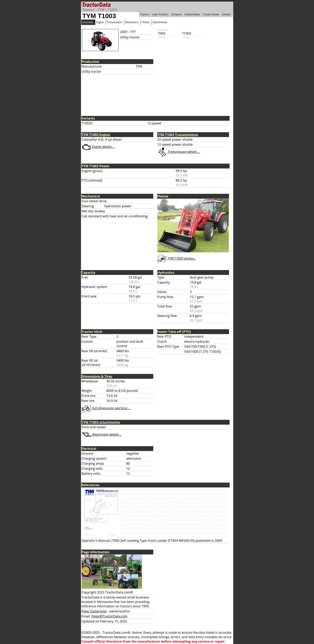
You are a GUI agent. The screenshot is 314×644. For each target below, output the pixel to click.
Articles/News (192, 14)
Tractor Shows (211, 14)
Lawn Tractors (160, 14)
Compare (176, 14)
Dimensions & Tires (97, 376)
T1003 (112, 10)
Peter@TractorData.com (109, 616)
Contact (226, 14)
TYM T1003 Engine (96, 135)
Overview (88, 22)
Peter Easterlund (94, 611)
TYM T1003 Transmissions (178, 135)
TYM (101, 10)
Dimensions (132, 22)
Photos (146, 22)
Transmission (114, 22)
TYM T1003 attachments (101, 422)
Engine (100, 22)
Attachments (160, 22)
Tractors (88, 10)
